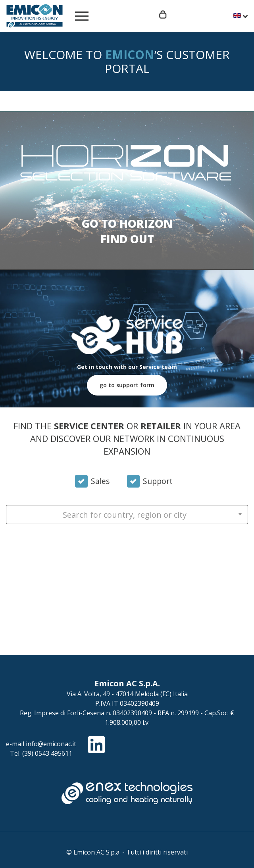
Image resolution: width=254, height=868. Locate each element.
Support (158, 481)
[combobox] (127, 515)
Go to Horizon (127, 223)
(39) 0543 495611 (47, 753)
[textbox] (127, 515)
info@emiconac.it (51, 744)
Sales (100, 481)
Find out (127, 239)
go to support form (127, 385)
